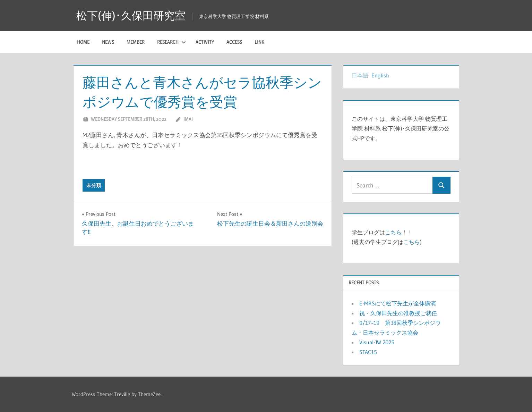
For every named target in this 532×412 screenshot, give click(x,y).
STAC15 (368, 352)
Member (136, 42)
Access (234, 42)
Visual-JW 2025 (380, 342)
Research (171, 42)
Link (259, 42)
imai (188, 119)
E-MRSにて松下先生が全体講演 (398, 303)
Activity (205, 42)
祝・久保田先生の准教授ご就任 (398, 313)
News (108, 42)
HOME (83, 42)
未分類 (94, 185)
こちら (393, 232)
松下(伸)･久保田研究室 (132, 15)
